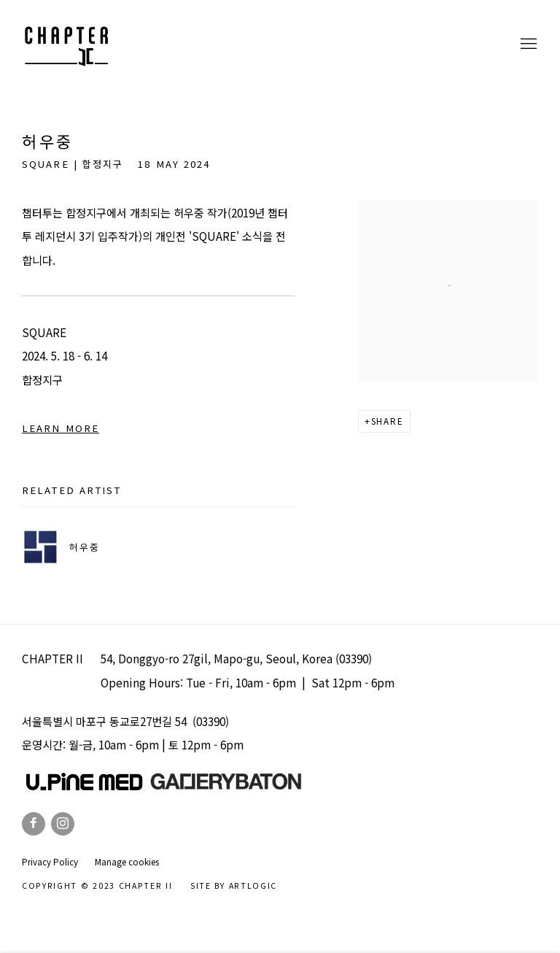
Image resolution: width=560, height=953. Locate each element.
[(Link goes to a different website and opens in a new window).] (226, 786)
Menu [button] (527, 45)
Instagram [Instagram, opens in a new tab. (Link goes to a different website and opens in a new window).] (63, 824)
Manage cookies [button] (127, 862)
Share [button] (388, 421)
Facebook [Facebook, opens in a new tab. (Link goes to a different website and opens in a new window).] (34, 824)
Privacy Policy (50, 862)
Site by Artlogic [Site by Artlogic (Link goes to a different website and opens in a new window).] (234, 886)
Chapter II (66, 44)
